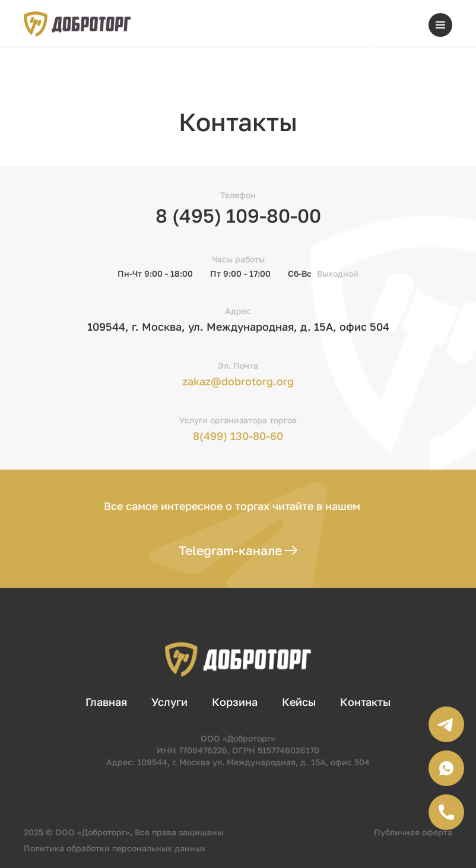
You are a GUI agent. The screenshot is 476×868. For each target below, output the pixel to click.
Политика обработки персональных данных (115, 848)
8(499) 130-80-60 (238, 436)
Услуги (169, 702)
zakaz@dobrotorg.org (238, 381)
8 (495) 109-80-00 (238, 216)
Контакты (365, 702)
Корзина (235, 702)
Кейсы (299, 702)
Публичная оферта (413, 832)
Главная (106, 702)
